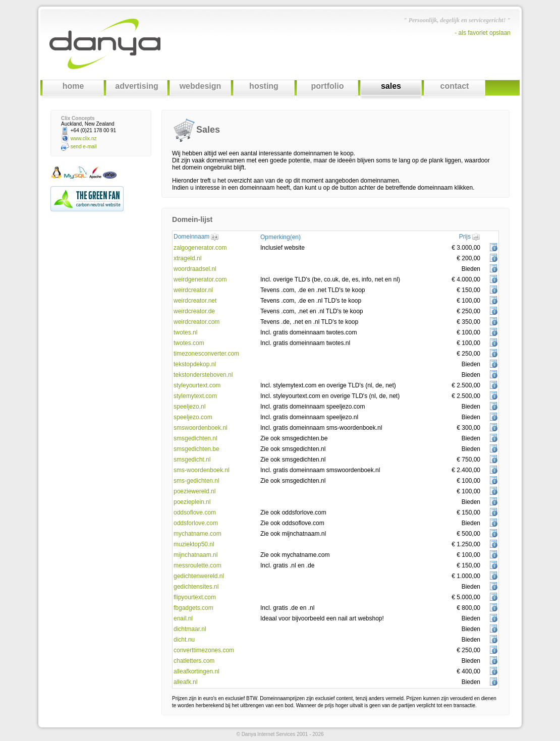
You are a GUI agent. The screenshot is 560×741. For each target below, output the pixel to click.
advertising (136, 86)
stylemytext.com (195, 396)
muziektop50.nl (194, 544)
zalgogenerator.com (200, 248)
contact (455, 86)
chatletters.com (194, 661)
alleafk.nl (185, 682)
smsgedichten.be (197, 449)
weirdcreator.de (194, 311)
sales (391, 86)
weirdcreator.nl (193, 290)
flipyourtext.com (195, 597)
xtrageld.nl (187, 258)
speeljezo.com (193, 417)
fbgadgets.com (193, 608)
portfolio (328, 86)
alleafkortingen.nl (197, 671)
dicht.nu (184, 640)
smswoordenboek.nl (201, 428)
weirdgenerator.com (200, 279)
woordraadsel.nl (195, 269)
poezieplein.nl (192, 502)
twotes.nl (185, 332)
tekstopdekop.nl (195, 364)
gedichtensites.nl (196, 587)
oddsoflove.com (195, 512)
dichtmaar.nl (190, 629)
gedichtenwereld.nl (199, 576)
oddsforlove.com (196, 523)
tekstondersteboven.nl (203, 375)
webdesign (201, 86)
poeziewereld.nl (194, 491)
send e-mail (84, 147)
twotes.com (189, 343)
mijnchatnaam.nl (195, 555)
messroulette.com (198, 565)
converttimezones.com (204, 650)
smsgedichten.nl (195, 438)
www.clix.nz (84, 138)
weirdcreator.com (197, 322)
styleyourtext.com (197, 385)
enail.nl (183, 618)
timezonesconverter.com (206, 354)
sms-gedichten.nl (197, 481)
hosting (264, 86)
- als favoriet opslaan (483, 33)
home (73, 86)
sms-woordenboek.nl (202, 470)
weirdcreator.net (195, 301)
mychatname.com (198, 534)
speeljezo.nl (189, 407)
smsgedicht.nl (192, 460)
